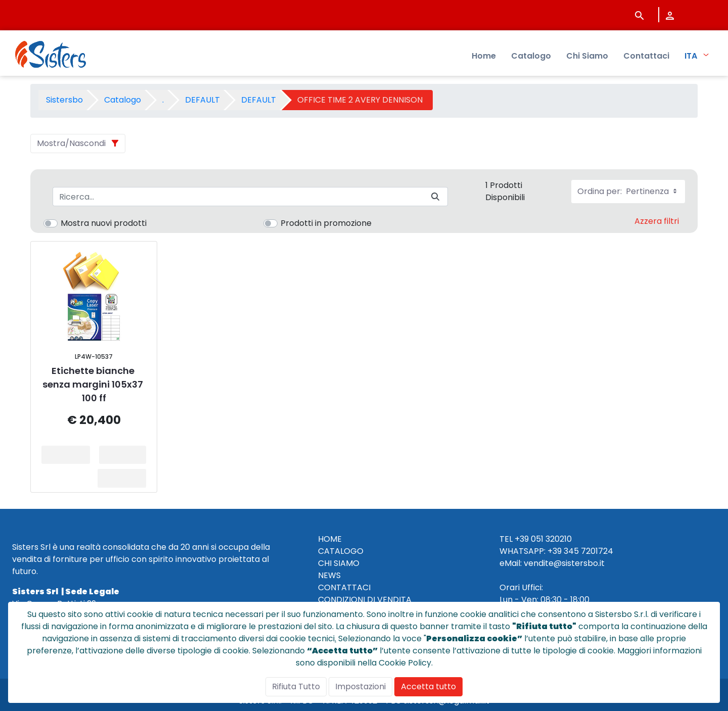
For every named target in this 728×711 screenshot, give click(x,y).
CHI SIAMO (339, 563)
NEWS (329, 575)
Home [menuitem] (484, 56)
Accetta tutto (428, 686)
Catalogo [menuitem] (531, 56)
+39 (555, 551)
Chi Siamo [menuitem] (587, 56)
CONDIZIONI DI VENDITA (365, 600)
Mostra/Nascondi (71, 143)
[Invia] (435, 197)
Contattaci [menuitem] (646, 56)
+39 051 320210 (543, 539)
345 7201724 (588, 551)
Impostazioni (360, 686)
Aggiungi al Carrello (126, 455)
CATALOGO (341, 551)
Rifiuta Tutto (296, 686)
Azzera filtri (657, 221)
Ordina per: (628, 191)
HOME (330, 539)
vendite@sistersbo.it (564, 563)
